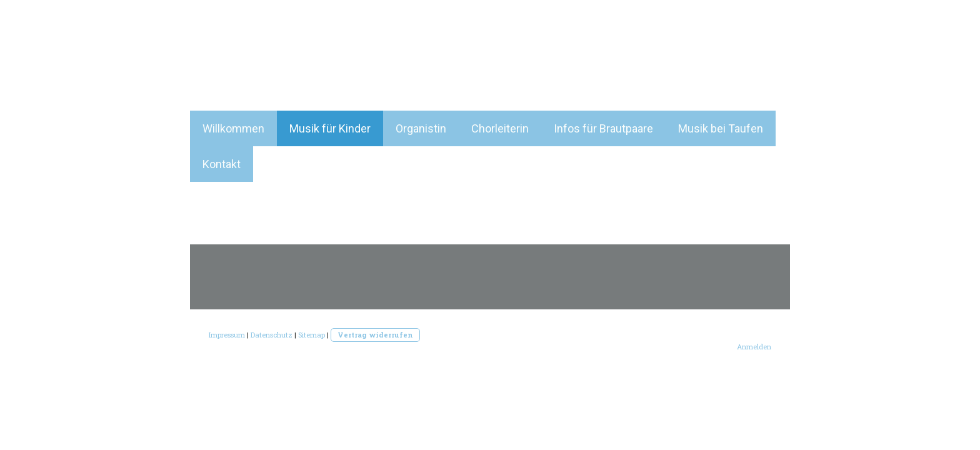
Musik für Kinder (330, 128)
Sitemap (312, 335)
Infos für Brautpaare (603, 128)
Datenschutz (272, 335)
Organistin (421, 128)
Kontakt (222, 164)
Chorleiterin (500, 128)
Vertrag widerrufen (375, 335)
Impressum (227, 335)
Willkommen (233, 128)
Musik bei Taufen (721, 128)
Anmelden (754, 347)
